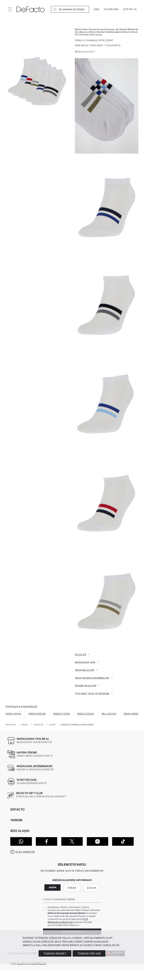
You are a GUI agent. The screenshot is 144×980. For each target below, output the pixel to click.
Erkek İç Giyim (61, 714)
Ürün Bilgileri (86, 670)
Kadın (53, 887)
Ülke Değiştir (25, 852)
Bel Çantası (109, 714)
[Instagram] (98, 841)
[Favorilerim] (111, 9)
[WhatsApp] (21, 841)
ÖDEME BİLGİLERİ (87, 686)
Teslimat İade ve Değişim (94, 694)
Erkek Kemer (131, 714)
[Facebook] (47, 841)
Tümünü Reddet (55, 954)
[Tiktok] (123, 841)
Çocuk (92, 888)
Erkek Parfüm (37, 714)
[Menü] (10, 9)
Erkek (72, 888)
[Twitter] (72, 841)
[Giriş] (96, 9)
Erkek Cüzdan (86, 714)
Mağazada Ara (87, 662)
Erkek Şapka (13, 714)
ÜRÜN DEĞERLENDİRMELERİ (94, 678)
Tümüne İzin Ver (89, 954)
